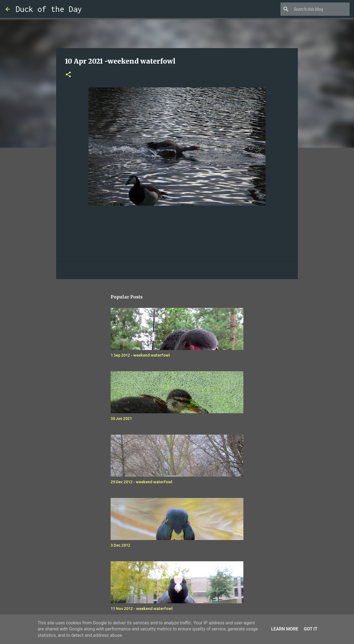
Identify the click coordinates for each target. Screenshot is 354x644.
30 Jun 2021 (121, 419)
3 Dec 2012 (120, 545)
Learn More (285, 629)
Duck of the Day (49, 9)
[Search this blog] (321, 9)
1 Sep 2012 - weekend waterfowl (140, 355)
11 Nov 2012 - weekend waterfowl (142, 609)
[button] (68, 75)
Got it (310, 629)
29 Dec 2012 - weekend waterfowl (141, 482)
